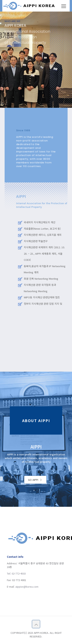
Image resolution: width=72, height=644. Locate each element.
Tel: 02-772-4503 (16, 573)
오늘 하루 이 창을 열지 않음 (48, 5)
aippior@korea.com (27, 587)
